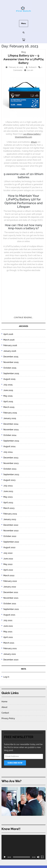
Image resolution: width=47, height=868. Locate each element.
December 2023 (11, 458)
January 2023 (10, 519)
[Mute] (38, 857)
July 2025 (8, 385)
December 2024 (11, 424)
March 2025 (9, 407)
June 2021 (8, 626)
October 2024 (10, 435)
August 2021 (9, 615)
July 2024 (8, 452)
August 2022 (9, 547)
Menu (24, 23)
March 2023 (9, 508)
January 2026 (10, 351)
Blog (23, 52)
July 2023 (8, 486)
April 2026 (8, 334)
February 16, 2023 (16, 67)
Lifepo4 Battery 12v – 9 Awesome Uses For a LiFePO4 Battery (23, 59)
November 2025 (11, 362)
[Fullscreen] (42, 857)
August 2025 (9, 379)
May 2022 (8, 564)
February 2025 (10, 413)
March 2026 (9, 340)
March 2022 (9, 575)
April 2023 (8, 503)
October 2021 (10, 604)
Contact (5, 713)
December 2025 (11, 357)
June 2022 (8, 559)
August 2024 (9, 446)
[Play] (5, 857)
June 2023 (8, 491)
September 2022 (11, 542)
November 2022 (11, 531)
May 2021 (8, 632)
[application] (23, 847)
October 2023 (10, 469)
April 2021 (8, 637)
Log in (6, 677)
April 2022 (8, 570)
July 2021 (8, 620)
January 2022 (10, 587)
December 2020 (11, 660)
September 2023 (11, 474)
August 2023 (9, 480)
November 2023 (11, 463)
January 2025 (10, 418)
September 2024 (11, 441)
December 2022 (11, 525)
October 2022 (10, 536)
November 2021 (11, 598)
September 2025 (11, 373)
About (4, 707)
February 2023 (10, 514)
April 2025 (8, 402)
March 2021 (9, 643)
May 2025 (8, 396)
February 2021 (10, 648)
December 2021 (11, 592)
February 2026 (10, 345)
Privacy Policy (8, 718)
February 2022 (10, 581)
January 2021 (10, 654)
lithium (34, 142)
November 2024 (11, 430)
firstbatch (33, 67)
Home (4, 702)
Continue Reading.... (23, 318)
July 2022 (8, 553)
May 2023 (8, 497)
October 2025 (10, 368)
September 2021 (11, 609)
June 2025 (8, 390)
